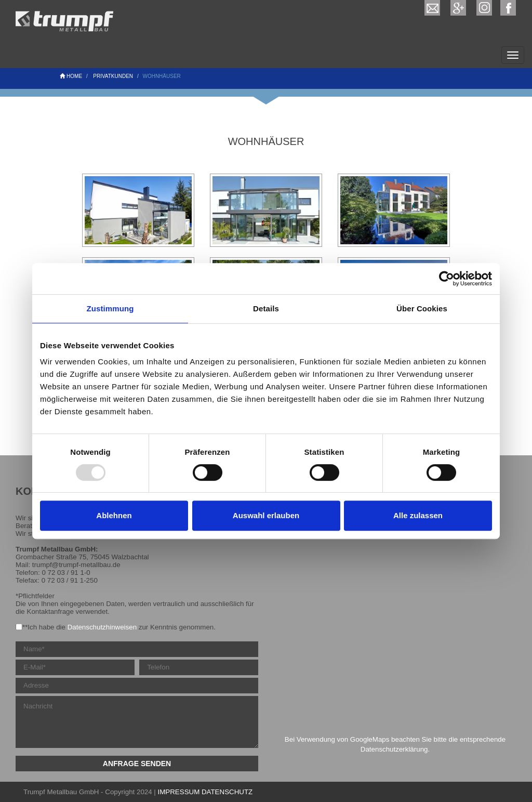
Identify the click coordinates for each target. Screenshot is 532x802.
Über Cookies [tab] (422, 308)
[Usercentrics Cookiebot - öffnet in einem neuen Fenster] (447, 279)
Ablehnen (114, 515)
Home (71, 76)
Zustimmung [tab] (110, 308)
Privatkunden (113, 76)
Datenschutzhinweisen (102, 627)
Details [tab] (266, 308)
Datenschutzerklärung (394, 749)
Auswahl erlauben (266, 515)
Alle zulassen (418, 515)
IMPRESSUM (179, 792)
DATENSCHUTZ (227, 792)
